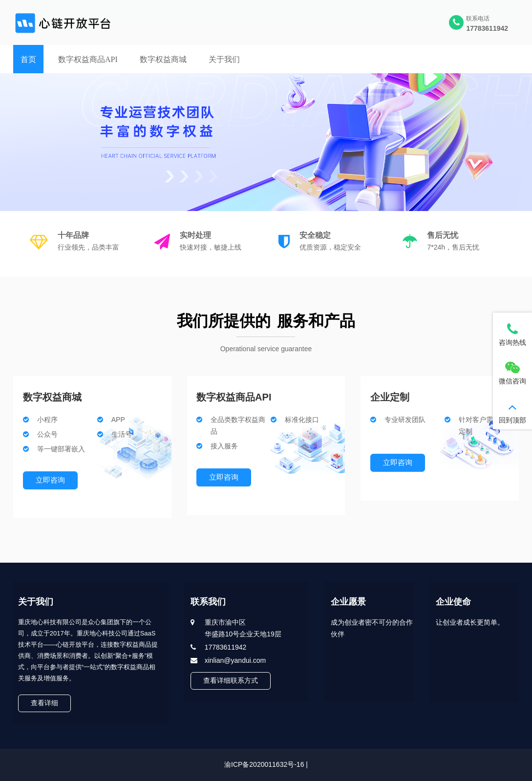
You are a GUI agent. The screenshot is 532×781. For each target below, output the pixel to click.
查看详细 (44, 703)
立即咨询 (50, 480)
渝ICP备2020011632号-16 (264, 764)
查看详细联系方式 (231, 680)
